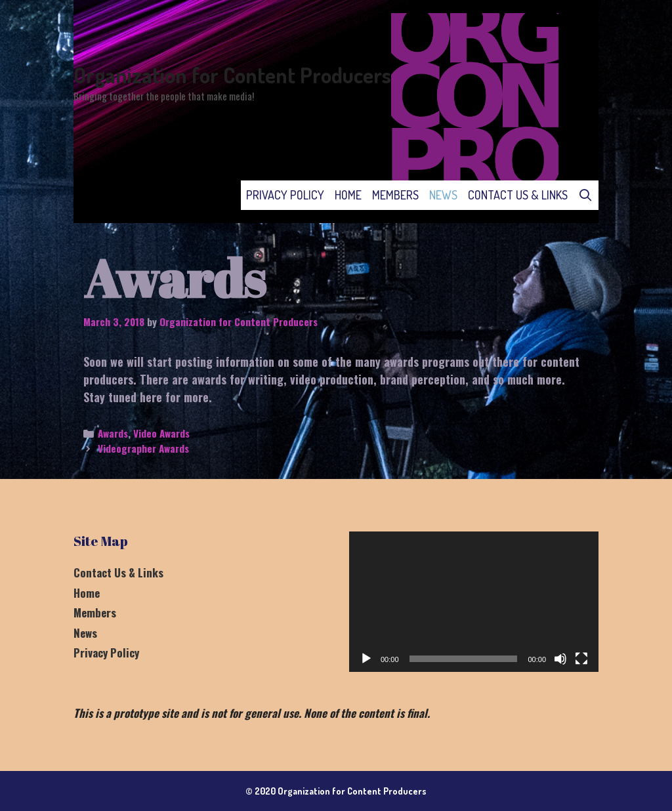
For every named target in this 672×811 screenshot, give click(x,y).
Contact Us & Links (518, 195)
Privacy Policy (285, 195)
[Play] (366, 659)
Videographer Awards (143, 448)
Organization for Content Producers (232, 75)
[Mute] (560, 659)
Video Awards (161, 433)
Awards (113, 433)
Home (348, 195)
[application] (474, 602)
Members (395, 195)
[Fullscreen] (581, 659)
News (443, 195)
